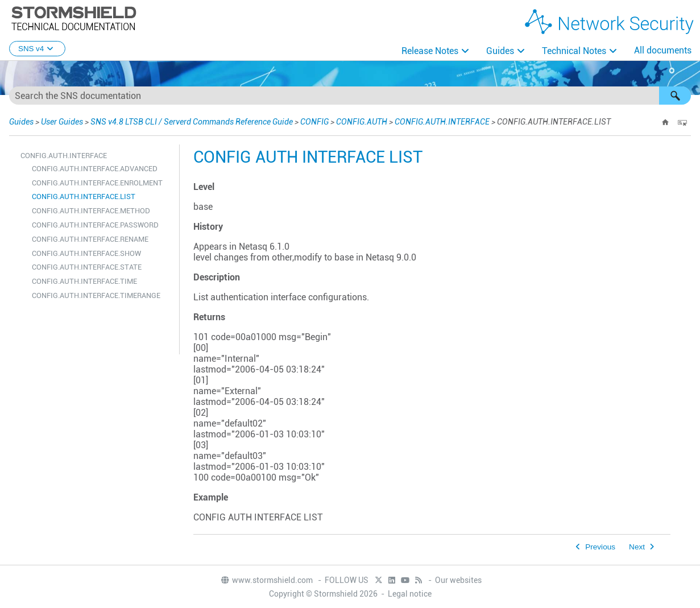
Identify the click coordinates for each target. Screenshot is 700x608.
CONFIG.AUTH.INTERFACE (442, 122)
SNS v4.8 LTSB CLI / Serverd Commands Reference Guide (192, 122)
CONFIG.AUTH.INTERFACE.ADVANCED (95, 169)
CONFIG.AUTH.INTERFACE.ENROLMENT (97, 183)
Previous (600, 547)
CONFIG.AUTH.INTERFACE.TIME (84, 281)
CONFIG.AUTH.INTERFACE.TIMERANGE (96, 295)
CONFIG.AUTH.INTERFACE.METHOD (91, 211)
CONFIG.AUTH (362, 122)
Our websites (458, 580)
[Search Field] (350, 96)
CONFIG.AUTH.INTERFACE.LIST (84, 197)
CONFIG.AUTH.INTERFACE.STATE (87, 267)
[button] (675, 96)
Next (637, 547)
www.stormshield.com (266, 580)
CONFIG (314, 122)
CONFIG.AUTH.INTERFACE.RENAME (90, 239)
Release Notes (430, 51)
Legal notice (410, 594)
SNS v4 (37, 49)
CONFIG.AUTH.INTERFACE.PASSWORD (95, 225)
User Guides (62, 122)
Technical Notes (574, 51)
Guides (500, 51)
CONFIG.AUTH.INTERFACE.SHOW (86, 253)
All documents (663, 50)
